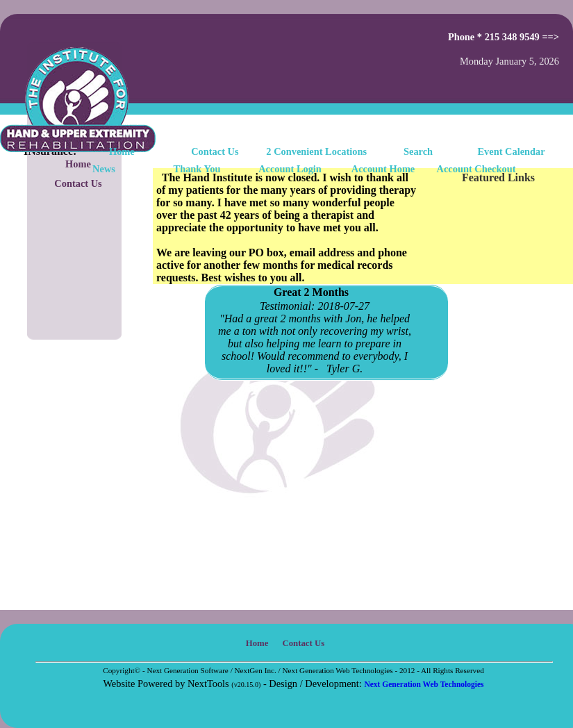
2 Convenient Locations (316, 151)
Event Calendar (512, 151)
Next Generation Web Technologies (424, 684)
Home (122, 151)
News (104, 169)
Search (418, 151)
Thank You (197, 169)
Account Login (290, 169)
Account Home (383, 169)
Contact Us (78, 183)
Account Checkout (476, 169)
